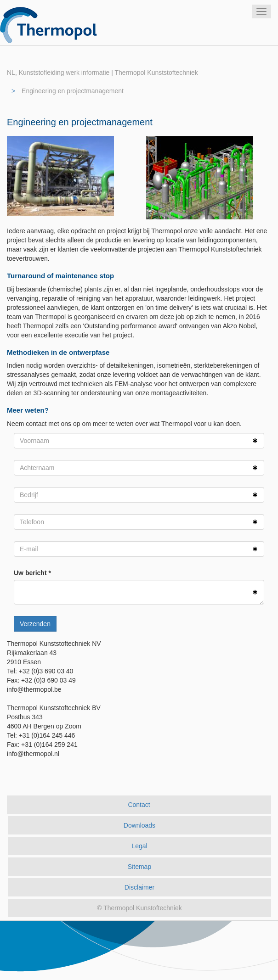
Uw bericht (30, 573)
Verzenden (35, 624)
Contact (139, 805)
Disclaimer (139, 887)
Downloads (139, 825)
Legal (139, 846)
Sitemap (139, 867)
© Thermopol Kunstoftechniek (139, 908)
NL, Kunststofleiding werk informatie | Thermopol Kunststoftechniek (102, 73)
